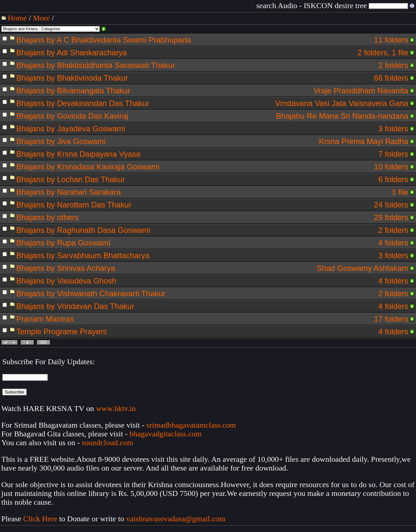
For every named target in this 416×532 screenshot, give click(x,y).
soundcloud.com (108, 443)
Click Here (40, 519)
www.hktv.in (116, 408)
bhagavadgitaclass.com (166, 434)
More (41, 18)
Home (17, 18)
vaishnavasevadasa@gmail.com (177, 519)
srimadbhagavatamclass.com (191, 425)
